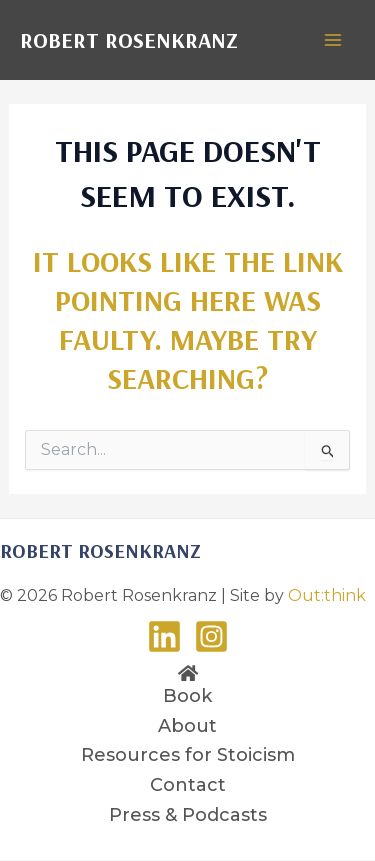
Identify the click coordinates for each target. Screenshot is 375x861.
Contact (188, 785)
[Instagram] (211, 636)
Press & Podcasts (188, 815)
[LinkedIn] (164, 636)
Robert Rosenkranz (129, 40)
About (187, 726)
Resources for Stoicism (188, 755)
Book (187, 696)
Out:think (327, 595)
